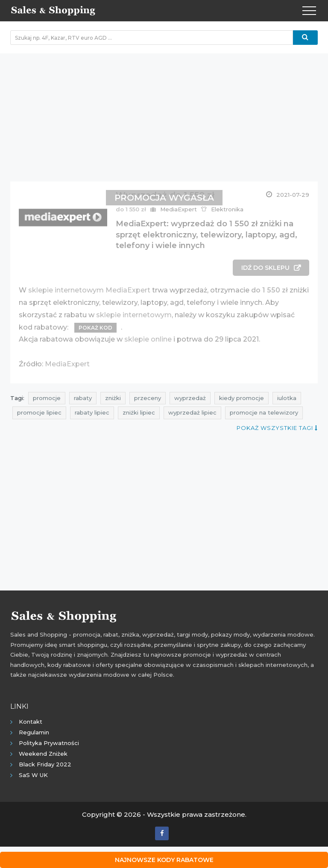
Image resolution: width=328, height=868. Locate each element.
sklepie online (148, 339)
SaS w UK (33, 775)
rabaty (83, 398)
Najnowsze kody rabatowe (164, 860)
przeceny (148, 398)
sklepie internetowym (134, 315)
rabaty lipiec (92, 412)
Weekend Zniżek (43, 754)
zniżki (113, 398)
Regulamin (34, 732)
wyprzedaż (190, 398)
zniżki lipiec (139, 412)
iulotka (287, 398)
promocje (47, 398)
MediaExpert (67, 364)
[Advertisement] (164, 113)
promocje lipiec (39, 412)
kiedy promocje (242, 398)
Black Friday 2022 (45, 764)
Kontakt (31, 722)
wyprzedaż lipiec (192, 412)
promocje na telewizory (264, 412)
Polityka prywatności (49, 743)
